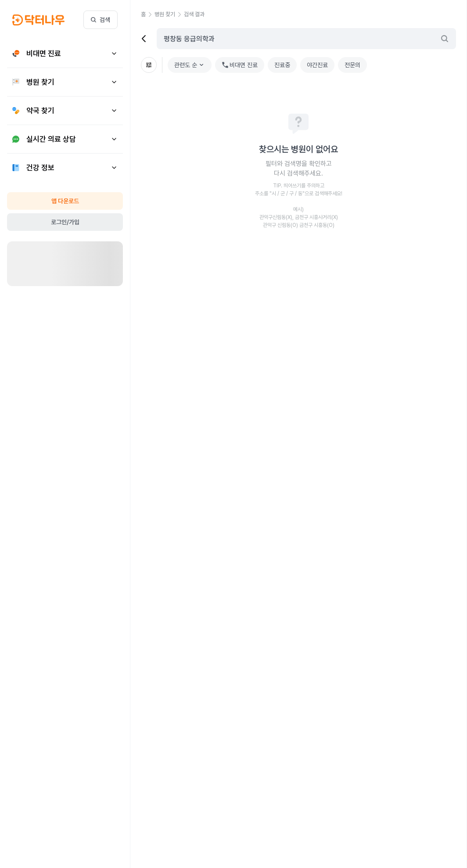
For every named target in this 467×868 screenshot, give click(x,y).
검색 (101, 20)
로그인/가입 (65, 222)
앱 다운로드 (65, 201)
